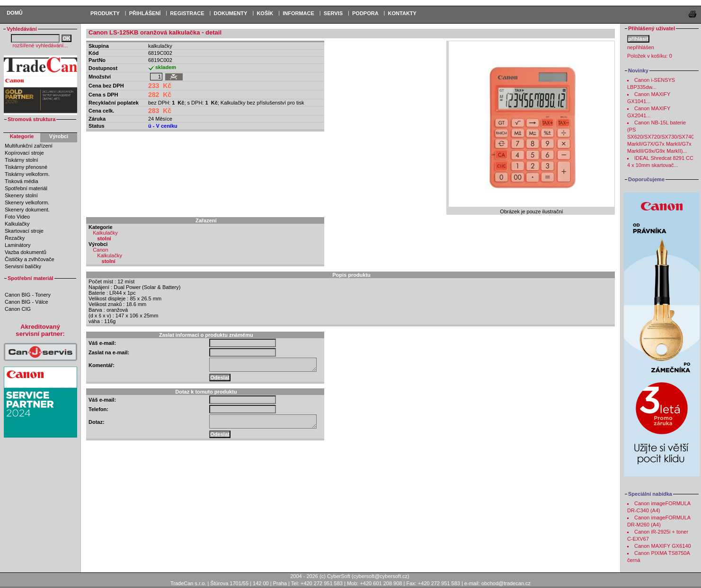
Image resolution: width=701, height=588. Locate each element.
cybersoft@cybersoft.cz (381, 576)
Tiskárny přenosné (26, 167)
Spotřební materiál (26, 188)
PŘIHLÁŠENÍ (145, 13)
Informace (298, 13)
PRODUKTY (105, 13)
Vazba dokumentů (26, 252)
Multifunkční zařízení (29, 146)
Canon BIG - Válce (27, 302)
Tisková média (22, 181)
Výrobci (59, 136)
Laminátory (18, 245)
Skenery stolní (21, 195)
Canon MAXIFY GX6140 (663, 546)
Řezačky (15, 238)
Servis (333, 13)
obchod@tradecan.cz (506, 583)
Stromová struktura (31, 119)
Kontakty (402, 13)
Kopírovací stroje (24, 153)
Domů (15, 13)
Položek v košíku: (650, 56)
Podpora (365, 13)
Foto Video (17, 217)
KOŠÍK (265, 13)
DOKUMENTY (230, 13)
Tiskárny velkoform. (27, 174)
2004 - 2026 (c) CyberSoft (320, 576)
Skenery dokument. (27, 210)
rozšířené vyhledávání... (40, 45)
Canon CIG (18, 309)
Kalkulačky (17, 224)
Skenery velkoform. (27, 202)
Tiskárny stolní (22, 160)
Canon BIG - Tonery (28, 295)
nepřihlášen (641, 47)
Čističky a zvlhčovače (30, 259)
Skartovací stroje (24, 231)
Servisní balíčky (23, 266)
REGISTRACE (187, 13)
